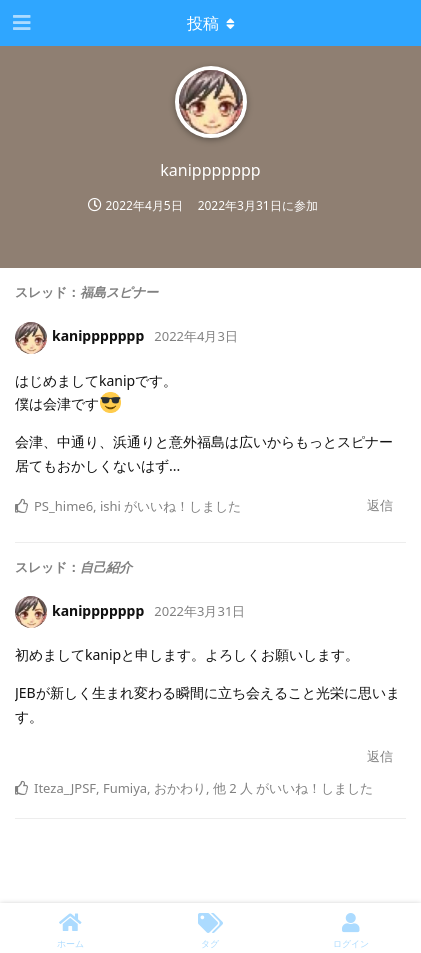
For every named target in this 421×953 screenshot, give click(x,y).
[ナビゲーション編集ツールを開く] (20, 23)
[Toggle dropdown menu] (211, 23)
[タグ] (210, 928)
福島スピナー (119, 292)
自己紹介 (106, 567)
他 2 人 (233, 788)
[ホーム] (70, 928)
